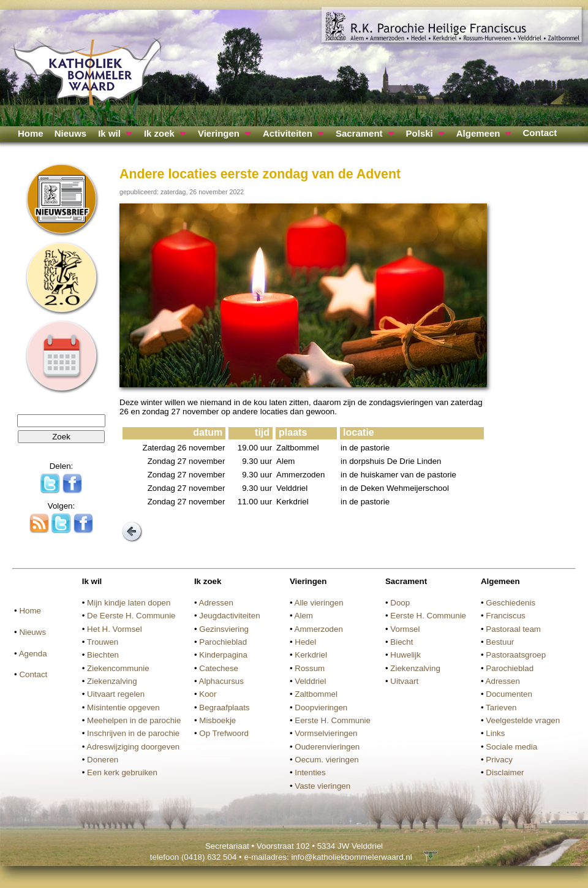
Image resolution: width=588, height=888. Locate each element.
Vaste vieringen (322, 786)
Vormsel (405, 629)
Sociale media (511, 747)
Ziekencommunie (118, 668)
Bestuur (500, 642)
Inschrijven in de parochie (133, 733)
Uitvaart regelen (116, 694)
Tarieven (501, 708)
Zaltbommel (316, 694)
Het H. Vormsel (115, 629)
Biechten (103, 655)
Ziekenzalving (112, 681)
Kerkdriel (311, 655)
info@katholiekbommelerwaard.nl (351, 857)
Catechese (219, 668)
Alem (304, 616)
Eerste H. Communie (333, 720)
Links (495, 733)
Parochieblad (223, 642)
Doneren (103, 760)
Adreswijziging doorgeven (133, 747)
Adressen (216, 603)
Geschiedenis (511, 603)
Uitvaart (404, 681)
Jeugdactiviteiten (229, 616)
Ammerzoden (319, 629)
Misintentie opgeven (123, 708)
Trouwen (103, 642)
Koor (208, 694)
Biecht (401, 642)
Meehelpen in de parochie (134, 720)
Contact (540, 133)
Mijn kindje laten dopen (129, 603)
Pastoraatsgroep (516, 655)
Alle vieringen (319, 603)
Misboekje (217, 720)
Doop (400, 603)
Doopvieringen (321, 708)
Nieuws (71, 133)
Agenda (33, 654)
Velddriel (310, 681)
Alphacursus (221, 681)
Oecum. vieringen (326, 760)
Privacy (499, 760)
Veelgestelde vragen (523, 720)
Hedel (305, 642)
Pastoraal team (513, 629)
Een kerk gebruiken (122, 772)
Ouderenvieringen (327, 747)
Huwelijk (405, 655)
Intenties (310, 772)
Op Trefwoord (224, 733)
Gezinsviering (224, 629)
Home (31, 133)
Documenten (509, 694)
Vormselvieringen (326, 733)
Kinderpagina (223, 655)
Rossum (310, 668)
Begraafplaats (224, 708)
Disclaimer (505, 772)
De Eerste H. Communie (131, 616)
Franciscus (505, 616)
